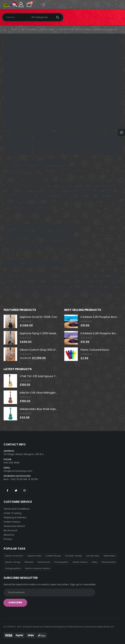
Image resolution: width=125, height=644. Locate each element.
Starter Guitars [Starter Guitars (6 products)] (80, 562)
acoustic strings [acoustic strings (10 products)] (73, 556)
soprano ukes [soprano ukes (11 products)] (34, 556)
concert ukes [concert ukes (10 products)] (93, 556)
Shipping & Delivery (15, 517)
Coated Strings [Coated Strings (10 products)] (53, 556)
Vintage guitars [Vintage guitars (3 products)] (13, 568)
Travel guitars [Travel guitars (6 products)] (61, 562)
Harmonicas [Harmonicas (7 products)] (44, 562)
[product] (10, 321)
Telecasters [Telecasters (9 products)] (110, 556)
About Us (9, 535)
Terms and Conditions (17, 509)
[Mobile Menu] (44, 5)
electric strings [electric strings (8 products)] (13, 562)
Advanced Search (14, 526)
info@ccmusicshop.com (18, 471)
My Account (10, 530)
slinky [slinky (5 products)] (95, 562)
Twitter (16, 490)
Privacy (8, 539)
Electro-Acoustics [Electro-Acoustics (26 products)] (14, 556)
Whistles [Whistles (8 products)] (29, 562)
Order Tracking (13, 513)
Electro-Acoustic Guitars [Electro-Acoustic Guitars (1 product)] (38, 568)
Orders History (12, 522)
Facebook (8, 490)
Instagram (24, 490)
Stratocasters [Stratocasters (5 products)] (109, 562)
